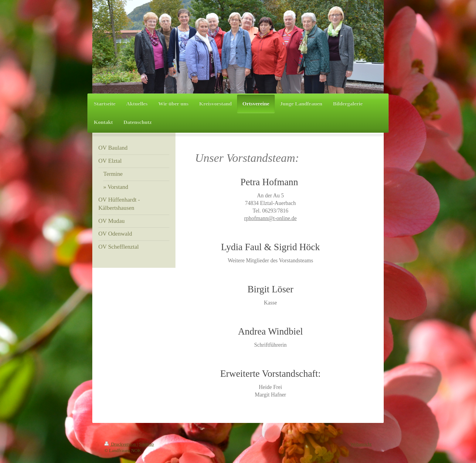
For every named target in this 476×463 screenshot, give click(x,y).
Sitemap (146, 444)
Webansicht (361, 444)
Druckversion (121, 444)
